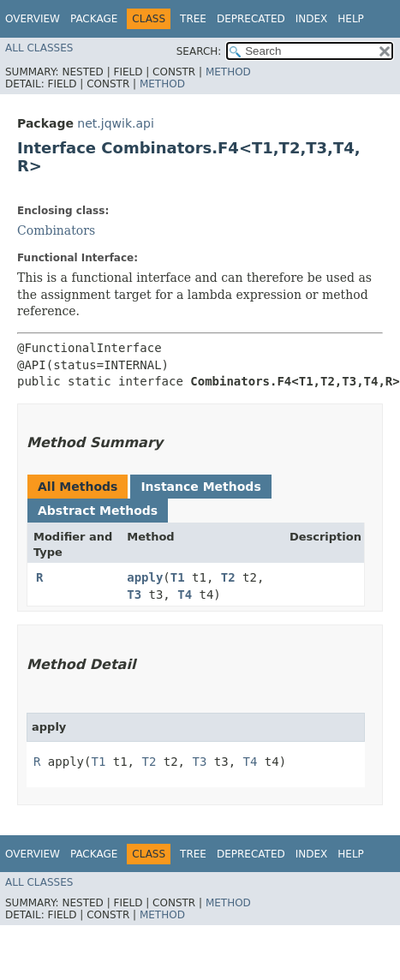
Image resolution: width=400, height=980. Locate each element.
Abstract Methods (98, 511)
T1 (178, 577)
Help (351, 19)
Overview (33, 19)
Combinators (56, 230)
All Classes (39, 48)
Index (312, 19)
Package (94, 19)
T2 (228, 577)
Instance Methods (200, 487)
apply (145, 577)
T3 (134, 595)
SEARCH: (199, 51)
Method (228, 72)
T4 (185, 595)
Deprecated (251, 19)
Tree (193, 19)
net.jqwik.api (115, 123)
